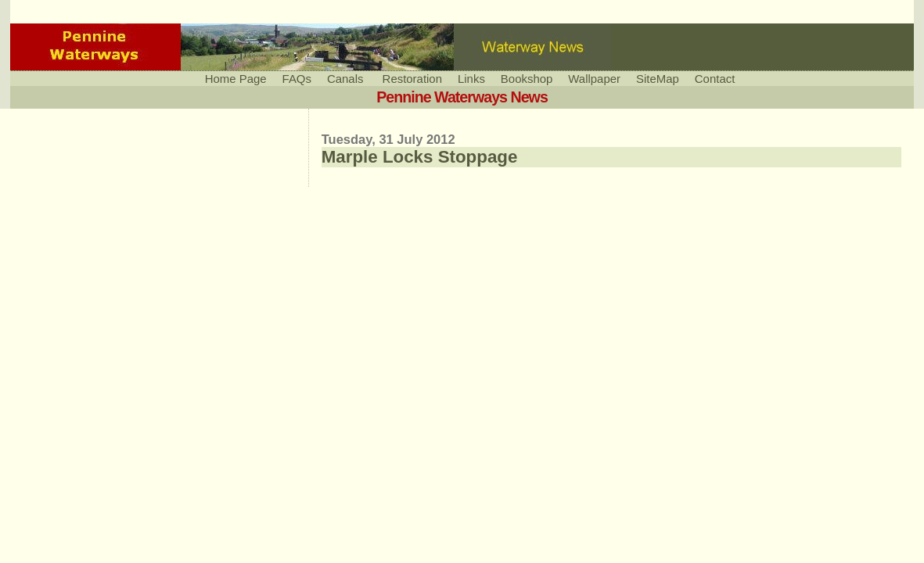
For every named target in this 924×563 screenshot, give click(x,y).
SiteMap (658, 79)
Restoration (412, 79)
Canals (345, 79)
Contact (715, 79)
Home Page (236, 79)
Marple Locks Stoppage (420, 157)
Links (471, 79)
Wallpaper (594, 79)
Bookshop (527, 79)
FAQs (297, 79)
